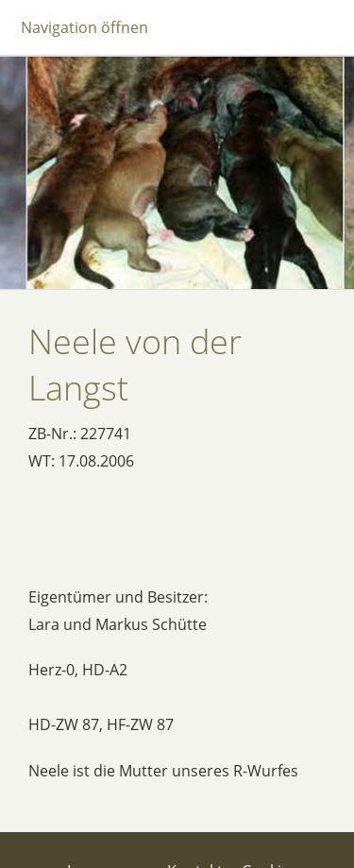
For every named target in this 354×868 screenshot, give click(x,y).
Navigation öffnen (84, 27)
